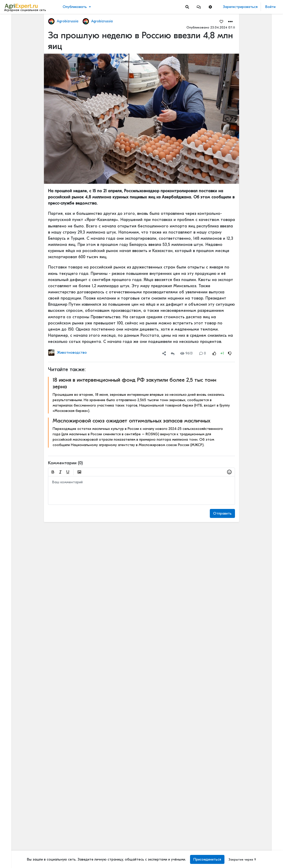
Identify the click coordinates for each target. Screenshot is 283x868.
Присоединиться (207, 859)
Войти (270, 7)
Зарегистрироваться (240, 7)
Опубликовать (75, 7)
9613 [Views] (186, 353)
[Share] (164, 353)
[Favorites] (221, 21)
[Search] (187, 7)
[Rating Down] (230, 353)
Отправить (222, 513)
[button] (199, 7)
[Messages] (199, 7)
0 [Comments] (203, 353)
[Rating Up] (214, 353)
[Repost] (173, 353)
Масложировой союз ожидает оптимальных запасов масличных (131, 421)
